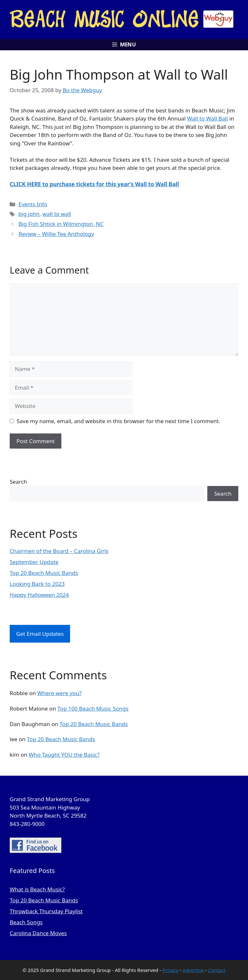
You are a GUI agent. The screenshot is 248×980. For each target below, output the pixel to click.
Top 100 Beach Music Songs (93, 708)
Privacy (170, 970)
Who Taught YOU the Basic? (64, 755)
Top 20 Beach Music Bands (44, 573)
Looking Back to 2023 (37, 584)
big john (29, 214)
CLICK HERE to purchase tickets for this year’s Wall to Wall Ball (94, 184)
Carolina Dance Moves (38, 933)
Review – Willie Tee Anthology (56, 234)
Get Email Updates (40, 634)
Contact (217, 970)
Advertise (193, 970)
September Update (34, 562)
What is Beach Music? (37, 889)
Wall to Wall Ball (207, 118)
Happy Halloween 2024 (39, 595)
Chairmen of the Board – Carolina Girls (59, 551)
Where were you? (59, 693)
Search (18, 482)
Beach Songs (26, 922)
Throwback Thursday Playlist (46, 911)
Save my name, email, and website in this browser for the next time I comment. (119, 421)
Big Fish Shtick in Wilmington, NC (61, 224)
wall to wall (57, 214)
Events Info (33, 204)
